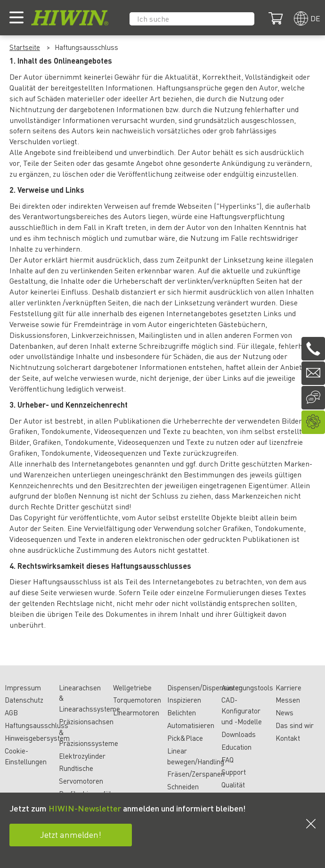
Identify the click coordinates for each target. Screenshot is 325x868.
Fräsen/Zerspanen (196, 774)
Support (234, 772)
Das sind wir (295, 725)
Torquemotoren (137, 700)
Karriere (288, 688)
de (315, 18)
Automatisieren (191, 725)
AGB (11, 712)
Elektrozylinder (82, 756)
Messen (288, 700)
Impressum (23, 688)
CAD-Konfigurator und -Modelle (242, 711)
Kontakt (288, 738)
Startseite (25, 47)
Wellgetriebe (132, 688)
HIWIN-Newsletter (85, 808)
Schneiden (183, 786)
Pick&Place (185, 738)
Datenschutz (24, 700)
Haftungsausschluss (37, 725)
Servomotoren (81, 781)
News (284, 712)
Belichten (182, 712)
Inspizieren (184, 700)
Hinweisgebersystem (37, 738)
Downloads (239, 734)
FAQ (227, 760)
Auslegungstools (247, 688)
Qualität (233, 785)
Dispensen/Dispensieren (205, 688)
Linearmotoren (136, 712)
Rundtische (76, 768)
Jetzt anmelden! (71, 834)
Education (236, 747)
